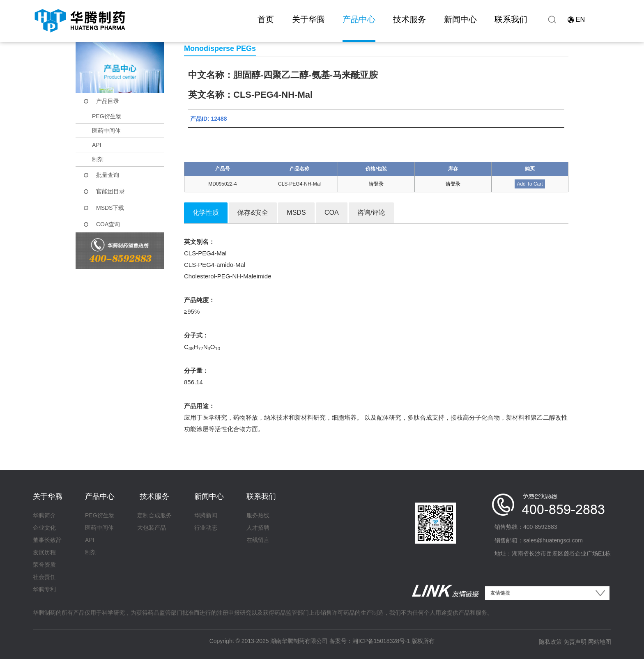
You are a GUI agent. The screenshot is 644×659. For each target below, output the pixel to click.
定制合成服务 (154, 515)
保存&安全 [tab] (253, 212)
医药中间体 (106, 131)
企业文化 (44, 528)
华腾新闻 (206, 515)
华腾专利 (44, 589)
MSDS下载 (110, 208)
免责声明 (575, 642)
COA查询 (108, 224)
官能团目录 (110, 191)
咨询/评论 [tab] (371, 212)
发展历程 (44, 552)
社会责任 (44, 577)
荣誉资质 (44, 565)
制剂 (98, 159)
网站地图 (600, 642)
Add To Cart (530, 184)
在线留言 (258, 540)
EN (580, 20)
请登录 (376, 184)
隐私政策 (550, 642)
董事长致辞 (47, 540)
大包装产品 (152, 528)
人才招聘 (258, 528)
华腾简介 (44, 515)
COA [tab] (332, 212)
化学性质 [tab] (206, 212)
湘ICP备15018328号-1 (381, 641)
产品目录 (108, 101)
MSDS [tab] (296, 212)
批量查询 (108, 175)
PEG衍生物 (107, 116)
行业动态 (206, 528)
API (97, 145)
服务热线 (258, 515)
